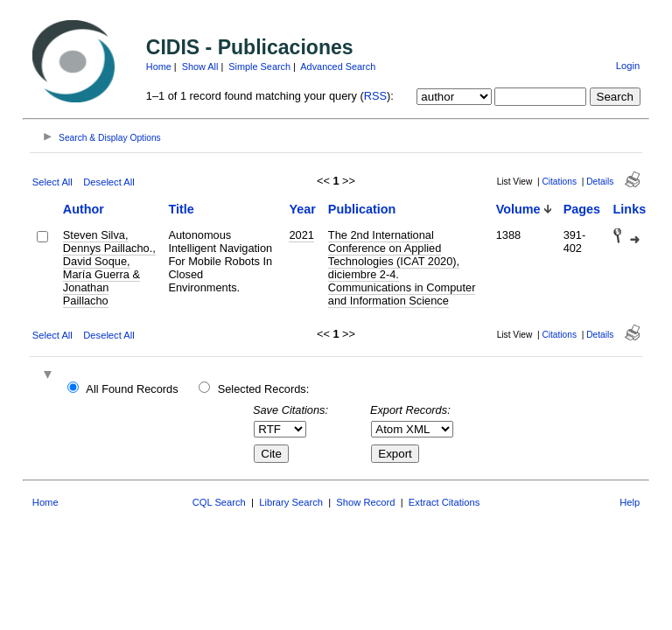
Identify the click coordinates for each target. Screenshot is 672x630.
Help (630, 502)
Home (159, 66)
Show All (200, 66)
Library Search (291, 502)
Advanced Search (338, 66)
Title (181, 209)
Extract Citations (444, 502)
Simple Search (259, 66)
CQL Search (219, 502)
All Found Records (132, 389)
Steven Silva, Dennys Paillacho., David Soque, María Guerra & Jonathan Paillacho (109, 268)
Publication (362, 209)
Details (600, 182)
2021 (301, 235)
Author (84, 209)
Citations (559, 182)
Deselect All (108, 182)
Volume (518, 209)
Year (302, 209)
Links (630, 209)
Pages (582, 209)
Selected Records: (264, 389)
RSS (375, 96)
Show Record (365, 502)
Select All (52, 182)
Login (628, 66)
